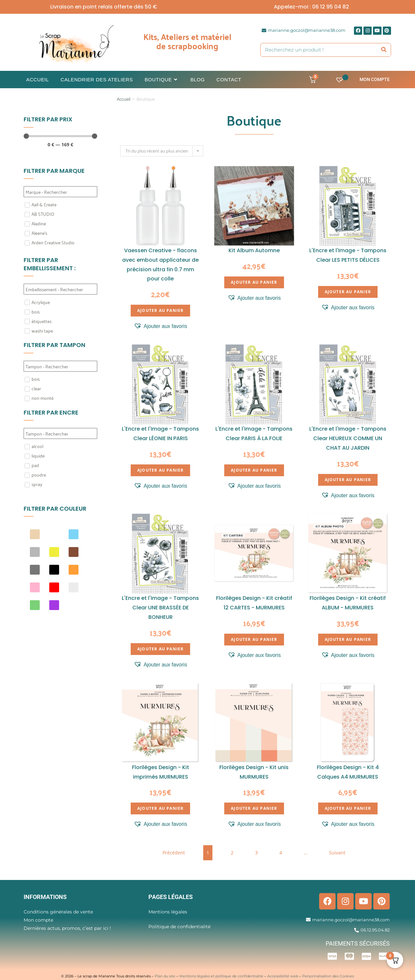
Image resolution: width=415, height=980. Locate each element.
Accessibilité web (283, 976)
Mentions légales (168, 912)
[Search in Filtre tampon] (60, 366)
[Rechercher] (384, 50)
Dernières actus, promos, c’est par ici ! (67, 928)
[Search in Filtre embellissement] (60, 289)
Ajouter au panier (160, 310)
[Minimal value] (60, 136)
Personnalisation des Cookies (328, 976)
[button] (160, 326)
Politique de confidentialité (179, 927)
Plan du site (165, 976)
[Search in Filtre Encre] (60, 433)
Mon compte (375, 79)
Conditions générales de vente (58, 912)
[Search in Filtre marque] (60, 192)
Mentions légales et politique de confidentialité (221, 976)
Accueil (124, 99)
